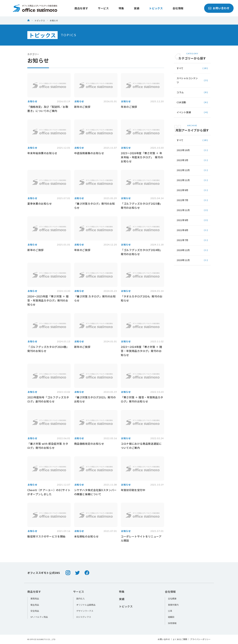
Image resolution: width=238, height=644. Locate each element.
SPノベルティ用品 (39, 617)
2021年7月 (192, 240)
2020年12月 (192, 250)
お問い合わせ (207, 8)
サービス (96, 8)
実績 (129, 8)
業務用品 (35, 599)
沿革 (170, 611)
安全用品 (35, 611)
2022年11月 (192, 180)
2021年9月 (192, 220)
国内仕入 (81, 599)
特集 (114, 8)
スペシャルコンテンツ (192, 80)
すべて (192, 68)
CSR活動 (192, 102)
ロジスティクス (84, 617)
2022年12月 (192, 170)
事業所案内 (173, 605)
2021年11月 (192, 210)
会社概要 (172, 599)
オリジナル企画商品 (86, 605)
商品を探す (74, 8)
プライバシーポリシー (200, 639)
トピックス (149, 8)
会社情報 (171, 8)
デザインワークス (85, 611)
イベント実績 (192, 112)
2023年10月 (192, 150)
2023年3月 (192, 160)
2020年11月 (192, 260)
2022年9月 (192, 190)
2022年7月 (192, 200)
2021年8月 (192, 230)
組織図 (171, 617)
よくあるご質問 (180, 639)
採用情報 (172, 623)
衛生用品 (35, 605)
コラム (192, 92)
